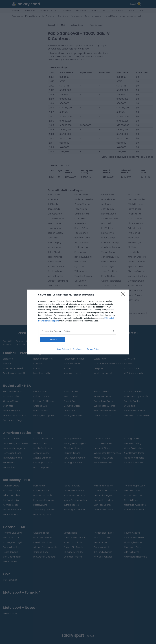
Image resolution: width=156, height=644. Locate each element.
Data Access (78, 349)
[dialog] (78, 322)
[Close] (124, 295)
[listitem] (78, 331)
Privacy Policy (93, 349)
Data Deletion (63, 349)
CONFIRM (52, 339)
